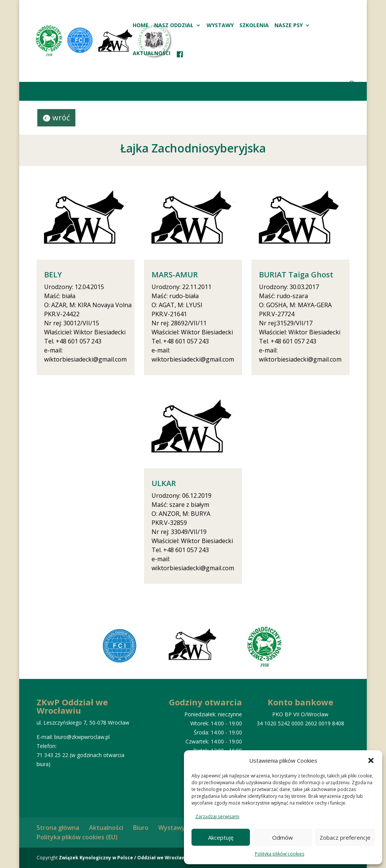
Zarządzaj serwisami (217, 816)
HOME (141, 26)
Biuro (141, 828)
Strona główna (58, 828)
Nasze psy (289, 26)
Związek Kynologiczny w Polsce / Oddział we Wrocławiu (124, 858)
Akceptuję (221, 837)
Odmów (283, 837)
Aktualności (152, 54)
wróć (61, 118)
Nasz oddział (174, 26)
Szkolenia (254, 26)
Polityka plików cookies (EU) (77, 837)
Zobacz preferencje (345, 837)
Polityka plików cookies (280, 854)
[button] (371, 760)
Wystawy (220, 26)
